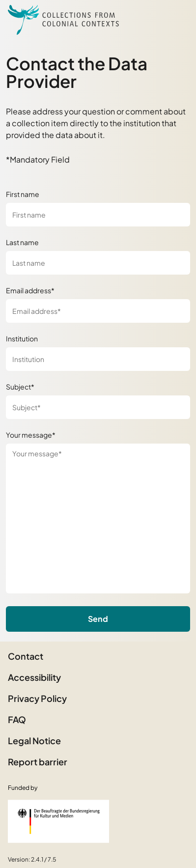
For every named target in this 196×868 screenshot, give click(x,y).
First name (23, 194)
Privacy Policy (37, 698)
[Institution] (98, 359)
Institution (22, 338)
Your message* (31, 435)
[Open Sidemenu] (176, 20)
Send (98, 619)
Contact (26, 656)
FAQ (17, 719)
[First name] (98, 215)
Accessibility (34, 677)
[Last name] (98, 263)
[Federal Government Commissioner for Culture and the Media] (58, 821)
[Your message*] (98, 518)
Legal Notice (34, 741)
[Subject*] (98, 407)
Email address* (30, 290)
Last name (22, 242)
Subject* (20, 387)
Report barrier (38, 762)
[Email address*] (98, 311)
